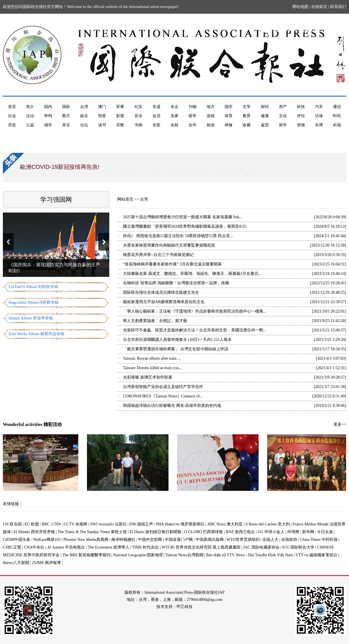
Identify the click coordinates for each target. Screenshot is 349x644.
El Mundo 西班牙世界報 (34, 532)
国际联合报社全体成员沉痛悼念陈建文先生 (161, 292)
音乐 (138, 116)
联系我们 (338, 7)
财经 (265, 107)
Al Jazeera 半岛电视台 (66, 547)
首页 (12, 107)
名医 (156, 125)
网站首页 (125, 199)
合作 (193, 125)
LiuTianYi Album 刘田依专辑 (33, 287)
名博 (319, 125)
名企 (174, 107)
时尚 (337, 116)
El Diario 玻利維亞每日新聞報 (155, 532)
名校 (174, 125)
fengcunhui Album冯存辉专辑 (34, 302)
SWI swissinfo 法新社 (108, 524)
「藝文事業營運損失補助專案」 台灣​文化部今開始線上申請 (176, 349)
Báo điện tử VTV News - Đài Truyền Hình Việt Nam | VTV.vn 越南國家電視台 (272, 555)
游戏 (211, 116)
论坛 (84, 125)
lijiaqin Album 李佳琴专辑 (31, 318)
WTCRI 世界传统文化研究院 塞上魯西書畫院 (201, 547)
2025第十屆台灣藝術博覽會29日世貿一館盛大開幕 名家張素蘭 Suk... (183, 217)
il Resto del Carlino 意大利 (268, 524)
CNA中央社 (34, 547)
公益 (30, 125)
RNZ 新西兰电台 (240, 532)
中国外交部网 (150, 540)
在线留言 (319, 7)
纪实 (138, 107)
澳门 (102, 107)
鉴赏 (265, 125)
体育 (229, 116)
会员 (156, 116)
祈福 (337, 125)
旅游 (211, 125)
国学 (229, 107)
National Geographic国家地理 (138, 555)
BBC (46, 524)
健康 (265, 116)
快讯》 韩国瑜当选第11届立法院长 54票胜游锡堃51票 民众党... (178, 236)
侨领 (301, 125)
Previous (8, 242)
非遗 (156, 107)
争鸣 (48, 116)
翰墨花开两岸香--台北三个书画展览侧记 (158, 255)
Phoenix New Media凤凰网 (86, 540)
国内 (48, 107)
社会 (12, 116)
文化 (283, 116)
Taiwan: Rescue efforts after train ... (152, 358)
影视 (120, 116)
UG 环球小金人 (271, 532)
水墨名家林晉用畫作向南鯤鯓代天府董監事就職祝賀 (169, 245)
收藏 (247, 125)
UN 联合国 (12, 524)
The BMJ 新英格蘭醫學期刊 (86, 555)
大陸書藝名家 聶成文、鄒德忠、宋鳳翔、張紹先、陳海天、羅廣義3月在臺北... (192, 274)
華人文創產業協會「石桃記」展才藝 (155, 321)
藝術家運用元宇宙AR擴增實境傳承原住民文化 (164, 302)
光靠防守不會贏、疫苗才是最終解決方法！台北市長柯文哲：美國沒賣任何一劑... (195, 330)
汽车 (319, 107)
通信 (337, 107)
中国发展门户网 (179, 540)
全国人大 (270, 540)
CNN (57, 524)
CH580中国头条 (17, 540)
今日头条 (325, 532)
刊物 (193, 107)
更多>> (340, 424)
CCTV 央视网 (76, 524)
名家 (174, 116)
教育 (247, 116)
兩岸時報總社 (123, 540)
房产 (283, 107)
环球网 (293, 532)
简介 (30, 107)
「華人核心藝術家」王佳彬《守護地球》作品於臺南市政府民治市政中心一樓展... (195, 311)
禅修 (229, 125)
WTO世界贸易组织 (243, 540)
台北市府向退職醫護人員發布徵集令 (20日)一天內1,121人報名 (177, 340)
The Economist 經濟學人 (109, 547)
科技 (301, 107)
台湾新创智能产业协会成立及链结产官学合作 (163, 387)
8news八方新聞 (16, 563)
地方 (211, 107)
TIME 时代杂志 (145, 547)
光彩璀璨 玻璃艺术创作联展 (148, 377)
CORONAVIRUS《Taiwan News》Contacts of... (163, 396)
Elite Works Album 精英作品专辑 (36, 334)
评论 (301, 116)
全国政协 (289, 540)
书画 (138, 125)
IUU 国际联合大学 (298, 547)
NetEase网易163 (47, 540)
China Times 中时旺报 (319, 540)
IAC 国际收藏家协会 (261, 547)
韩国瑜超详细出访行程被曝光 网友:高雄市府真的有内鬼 (172, 406)
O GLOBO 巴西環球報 (204, 532)
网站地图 (300, 7)
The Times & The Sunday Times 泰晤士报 (92, 532)
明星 (102, 116)
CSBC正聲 (12, 547)
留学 (193, 116)
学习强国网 (56, 200)
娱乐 (84, 116)
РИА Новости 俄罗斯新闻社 (180, 524)
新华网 (308, 532)
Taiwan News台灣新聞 (184, 555)
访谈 (319, 116)
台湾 (84, 107)
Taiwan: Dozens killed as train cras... (153, 368)
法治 (30, 116)
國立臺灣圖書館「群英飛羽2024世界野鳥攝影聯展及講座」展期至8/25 (185, 226)
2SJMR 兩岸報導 (47, 563)
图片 (66, 116)
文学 (247, 107)
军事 (120, 107)
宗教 (120, 125)
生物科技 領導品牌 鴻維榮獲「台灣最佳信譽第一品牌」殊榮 (176, 283)
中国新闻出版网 (210, 540)
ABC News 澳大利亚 (225, 524)
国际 (66, 107)
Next (104, 242)
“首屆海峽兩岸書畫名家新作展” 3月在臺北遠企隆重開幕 (172, 264)
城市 (48, 125)
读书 (102, 125)
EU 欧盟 (32, 524)
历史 (12, 125)
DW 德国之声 (141, 524)
